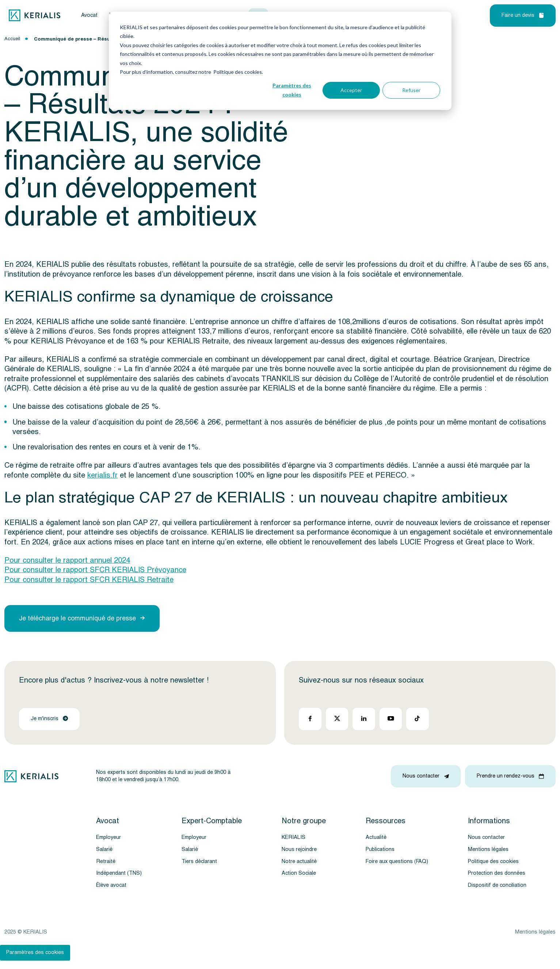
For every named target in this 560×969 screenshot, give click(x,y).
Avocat (89, 16)
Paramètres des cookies (292, 90)
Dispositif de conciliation (497, 885)
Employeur (108, 837)
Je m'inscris (49, 719)
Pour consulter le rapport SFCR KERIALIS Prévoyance (95, 570)
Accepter (351, 90)
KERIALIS (294, 837)
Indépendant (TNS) (119, 873)
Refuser (411, 90)
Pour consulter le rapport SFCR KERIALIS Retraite (89, 580)
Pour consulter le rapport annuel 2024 (67, 560)
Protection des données (497, 873)
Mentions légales (488, 849)
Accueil (12, 39)
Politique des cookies (493, 861)
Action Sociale (299, 873)
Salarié (104, 849)
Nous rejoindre (299, 849)
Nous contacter (486, 837)
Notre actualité (299, 861)
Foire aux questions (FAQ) (397, 861)
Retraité (106, 861)
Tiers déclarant (199, 861)
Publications (380, 849)
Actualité (376, 837)
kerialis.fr (102, 475)
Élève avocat (111, 885)
